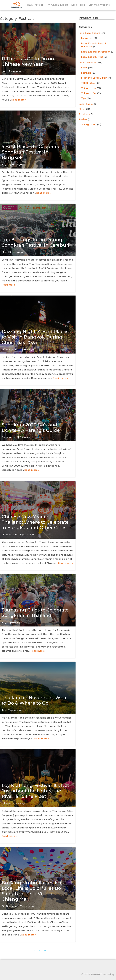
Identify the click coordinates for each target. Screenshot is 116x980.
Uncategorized (88, 124)
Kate (4, 71)
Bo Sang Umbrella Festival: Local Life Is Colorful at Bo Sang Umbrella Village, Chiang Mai (33, 891)
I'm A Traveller (87, 62)
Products (84, 114)
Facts (84, 68)
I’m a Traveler (35, 5)
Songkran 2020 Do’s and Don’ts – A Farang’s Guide (31, 427)
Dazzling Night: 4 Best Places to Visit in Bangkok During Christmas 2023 (35, 337)
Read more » (19, 100)
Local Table (78, 5)
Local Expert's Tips (92, 57)
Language (87, 38)
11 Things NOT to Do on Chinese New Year (28, 61)
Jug (4, 164)
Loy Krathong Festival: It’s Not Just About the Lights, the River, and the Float (35, 791)
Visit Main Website (99, 5)
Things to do (89, 88)
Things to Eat (89, 93)
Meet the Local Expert (94, 78)
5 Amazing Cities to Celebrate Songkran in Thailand (35, 613)
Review (83, 119)
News (82, 109)
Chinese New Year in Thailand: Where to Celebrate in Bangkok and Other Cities (35, 522)
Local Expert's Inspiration (96, 52)
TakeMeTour (89, 83)
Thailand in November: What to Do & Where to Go (35, 700)
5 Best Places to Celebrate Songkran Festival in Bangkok (31, 152)
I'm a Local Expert (89, 33)
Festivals (86, 73)
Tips (84, 98)
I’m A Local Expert (57, 5)
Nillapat (6, 803)
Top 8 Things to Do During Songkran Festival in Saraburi (35, 242)
